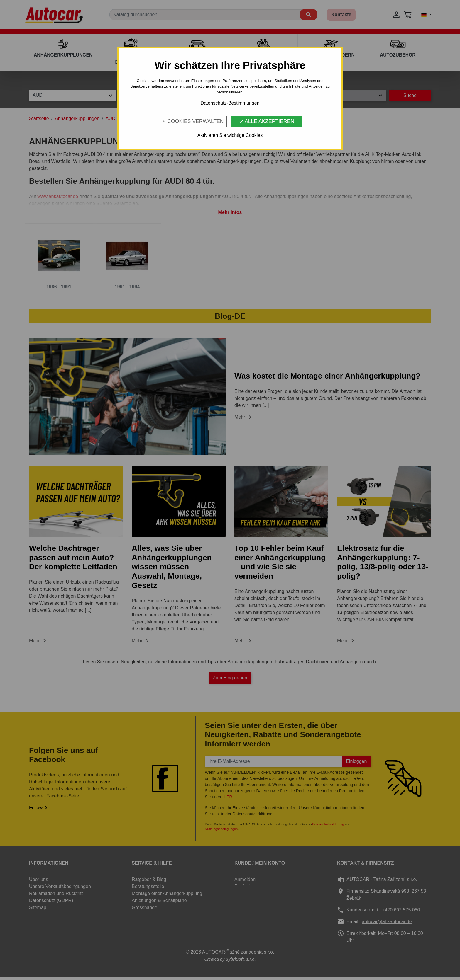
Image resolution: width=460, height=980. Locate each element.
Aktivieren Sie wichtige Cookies (230, 135)
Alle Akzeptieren (267, 121)
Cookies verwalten (192, 121)
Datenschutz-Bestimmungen (230, 103)
